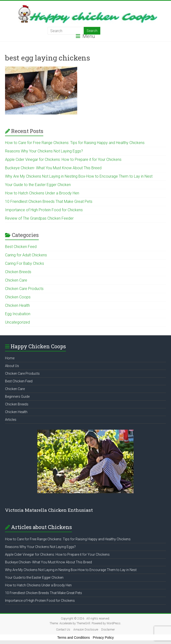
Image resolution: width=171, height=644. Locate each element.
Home (10, 358)
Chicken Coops (18, 297)
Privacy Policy (103, 638)
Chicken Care (16, 280)
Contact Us (63, 630)
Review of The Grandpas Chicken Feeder (39, 218)
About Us (12, 366)
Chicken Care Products (24, 289)
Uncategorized (17, 322)
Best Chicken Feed (21, 247)
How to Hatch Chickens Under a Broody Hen (42, 193)
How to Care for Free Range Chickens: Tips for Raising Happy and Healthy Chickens (75, 143)
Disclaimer (108, 630)
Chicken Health (17, 305)
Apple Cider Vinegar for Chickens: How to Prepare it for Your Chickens (63, 159)
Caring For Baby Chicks (25, 263)
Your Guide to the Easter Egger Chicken (38, 185)
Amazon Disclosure (86, 630)
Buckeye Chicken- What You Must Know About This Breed (53, 168)
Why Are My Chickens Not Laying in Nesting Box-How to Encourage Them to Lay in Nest (79, 176)
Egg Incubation (18, 314)
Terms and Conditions (73, 638)
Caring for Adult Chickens (26, 255)
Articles (11, 420)
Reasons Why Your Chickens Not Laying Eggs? (44, 151)
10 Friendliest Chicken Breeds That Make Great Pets (49, 202)
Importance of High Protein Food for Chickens (44, 210)
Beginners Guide (17, 397)
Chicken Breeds (18, 272)
